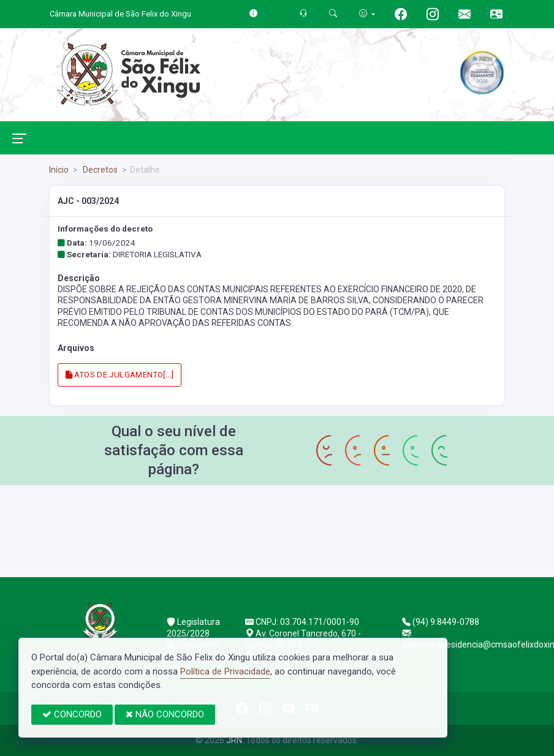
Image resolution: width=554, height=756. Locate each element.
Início (59, 170)
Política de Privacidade (225, 671)
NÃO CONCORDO (165, 714)
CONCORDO (72, 714)
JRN (234, 740)
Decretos (99, 170)
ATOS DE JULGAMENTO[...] (120, 375)
